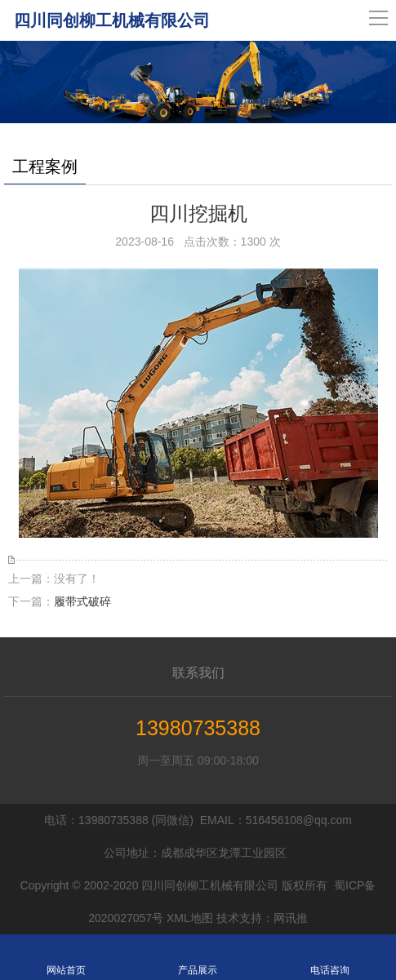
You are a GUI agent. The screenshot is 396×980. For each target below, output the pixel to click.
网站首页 (66, 957)
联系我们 (198, 673)
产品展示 (198, 957)
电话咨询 (330, 957)
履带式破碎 (82, 601)
